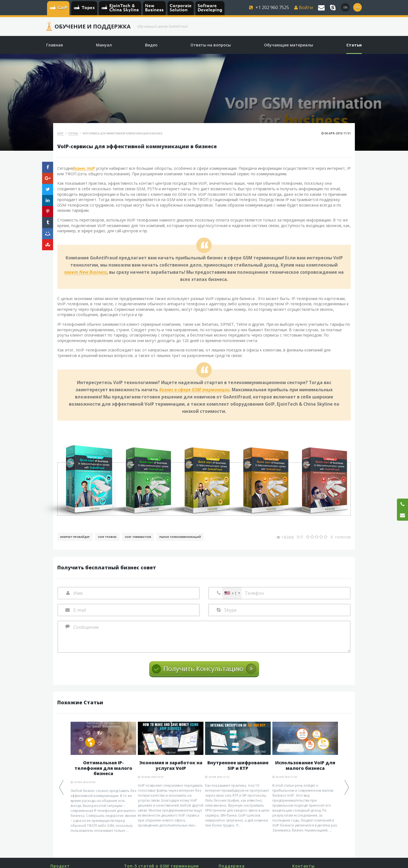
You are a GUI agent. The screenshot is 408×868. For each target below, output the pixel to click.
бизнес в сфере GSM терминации (194, 390)
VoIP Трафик (107, 537)
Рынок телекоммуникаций (180, 537)
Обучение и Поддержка (93, 27)
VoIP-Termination (138, 537)
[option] (103, 777)
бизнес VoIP (84, 169)
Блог (61, 133)
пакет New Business (86, 272)
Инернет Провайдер (75, 537)
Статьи (73, 133)
